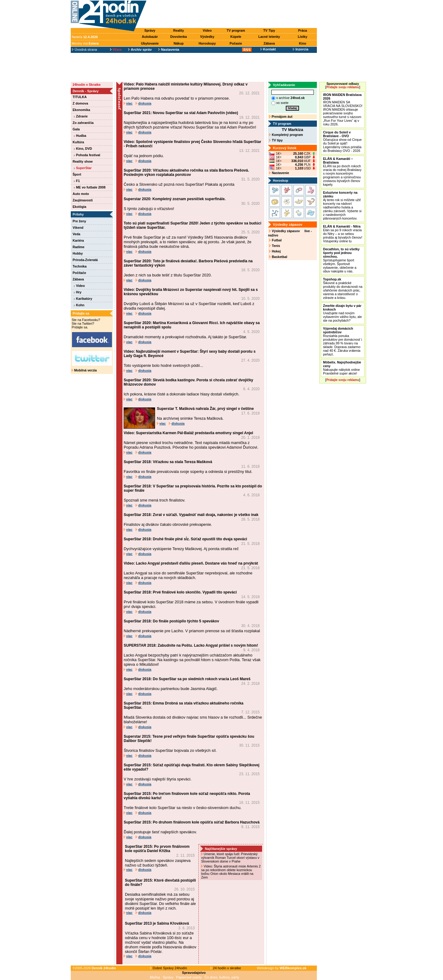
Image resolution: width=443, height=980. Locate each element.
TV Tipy (269, 30)
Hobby (78, 253)
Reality (179, 30)
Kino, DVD (83, 149)
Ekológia (79, 207)
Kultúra (78, 142)
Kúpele (236, 37)
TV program (236, 30)
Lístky (303, 37)
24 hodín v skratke (226, 968)
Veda (76, 234)
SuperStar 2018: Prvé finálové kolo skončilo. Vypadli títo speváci (180, 592)
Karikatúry (83, 299)
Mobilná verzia (84, 370)
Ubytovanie (150, 43)
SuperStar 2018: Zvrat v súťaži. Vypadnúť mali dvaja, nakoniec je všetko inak (191, 515)
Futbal (275, 240)
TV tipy (276, 140)
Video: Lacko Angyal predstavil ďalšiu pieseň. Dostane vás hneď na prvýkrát (191, 563)
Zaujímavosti (83, 200)
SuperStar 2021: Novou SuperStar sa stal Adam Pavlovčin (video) (181, 113)
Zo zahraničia (83, 123)
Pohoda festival (87, 155)
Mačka (155, 977)
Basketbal (278, 257)
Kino (303, 43)
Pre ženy (79, 221)
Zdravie (81, 116)
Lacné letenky (269, 37)
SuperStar (83, 168)
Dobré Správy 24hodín (169, 968)
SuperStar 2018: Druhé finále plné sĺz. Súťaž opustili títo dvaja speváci (185, 539)
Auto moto (81, 194)
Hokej (275, 251)
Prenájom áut (281, 117)
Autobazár (150, 37)
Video (207, 30)
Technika (80, 266)
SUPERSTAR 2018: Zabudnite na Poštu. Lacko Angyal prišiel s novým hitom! (191, 645)
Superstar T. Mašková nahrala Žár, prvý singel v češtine (205, 409)
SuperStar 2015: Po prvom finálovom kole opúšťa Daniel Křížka (157, 849)
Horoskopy (207, 43)
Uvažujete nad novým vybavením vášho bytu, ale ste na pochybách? (342, 313)
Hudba (80, 136)
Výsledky (207, 37)
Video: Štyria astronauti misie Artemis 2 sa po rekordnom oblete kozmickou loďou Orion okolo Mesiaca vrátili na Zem (231, 872)
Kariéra (78, 240)
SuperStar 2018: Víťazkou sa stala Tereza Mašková (168, 462)
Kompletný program (286, 135)
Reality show (83, 161)
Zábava (269, 43)
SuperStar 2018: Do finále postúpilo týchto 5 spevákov (171, 621)
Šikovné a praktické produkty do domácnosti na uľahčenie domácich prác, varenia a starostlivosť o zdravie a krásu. (343, 288)
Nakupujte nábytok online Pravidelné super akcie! (342, 368)
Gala (76, 129)
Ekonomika (81, 110)
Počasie (236, 43)
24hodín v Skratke (87, 85)
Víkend (78, 228)
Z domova (80, 103)
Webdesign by (282, 968)
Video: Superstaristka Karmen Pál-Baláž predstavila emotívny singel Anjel (188, 433)
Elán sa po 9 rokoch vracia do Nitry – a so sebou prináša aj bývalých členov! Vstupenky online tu (343, 234)
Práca (303, 30)
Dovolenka (179, 37)
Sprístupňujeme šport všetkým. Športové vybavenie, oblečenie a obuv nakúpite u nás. (341, 260)
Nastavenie (279, 173)
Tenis (275, 246)
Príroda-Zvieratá (85, 260)
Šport (77, 174)
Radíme (79, 247)
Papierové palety (189, 977)
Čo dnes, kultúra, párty (222, 977)
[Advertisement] (233, 14)
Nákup (179, 43)
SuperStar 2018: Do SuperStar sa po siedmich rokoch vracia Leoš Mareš (187, 679)
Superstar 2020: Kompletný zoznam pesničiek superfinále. (175, 199)
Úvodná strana (84, 50)
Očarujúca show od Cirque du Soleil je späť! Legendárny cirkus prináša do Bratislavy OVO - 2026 (342, 141)
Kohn (79, 305)
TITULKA (80, 97)
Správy (150, 30)
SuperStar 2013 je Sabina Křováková (157, 923)
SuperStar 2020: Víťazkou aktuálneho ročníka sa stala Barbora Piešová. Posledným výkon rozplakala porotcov (186, 173)
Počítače (79, 273)
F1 (77, 181)
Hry (78, 292)
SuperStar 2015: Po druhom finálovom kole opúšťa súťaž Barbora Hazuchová (192, 822)
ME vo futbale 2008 (90, 187)
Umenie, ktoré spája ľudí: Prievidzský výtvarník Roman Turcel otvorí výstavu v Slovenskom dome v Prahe (230, 858)
